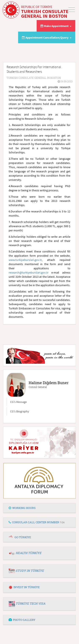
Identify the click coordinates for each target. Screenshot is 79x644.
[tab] (39, 508)
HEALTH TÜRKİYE (28, 553)
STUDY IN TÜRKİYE (30, 571)
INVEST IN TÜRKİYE (24, 587)
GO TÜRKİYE (23, 537)
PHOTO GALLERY (22, 620)
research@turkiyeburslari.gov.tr (29, 272)
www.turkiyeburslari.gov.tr (25, 260)
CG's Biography (20, 411)
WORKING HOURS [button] (22, 508)
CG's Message (18, 402)
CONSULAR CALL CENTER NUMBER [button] (37, 522)
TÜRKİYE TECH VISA (30, 603)
